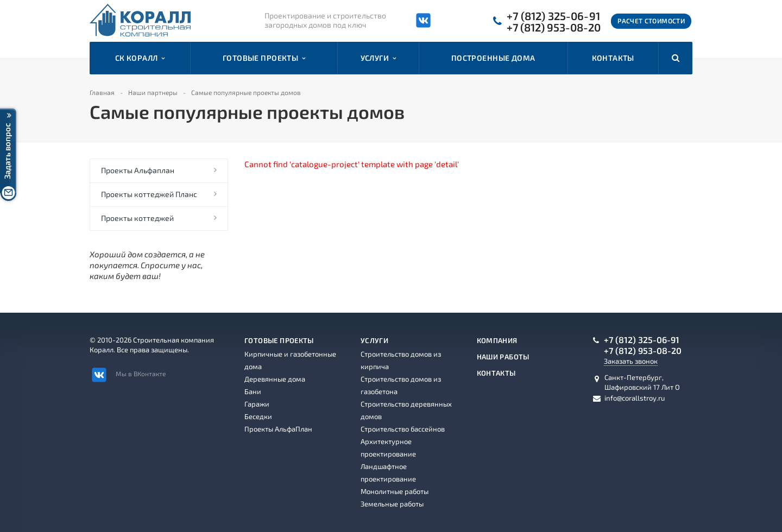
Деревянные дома (275, 379)
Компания (497, 340)
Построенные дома (493, 58)
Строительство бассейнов (403, 429)
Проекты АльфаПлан (278, 429)
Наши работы (503, 357)
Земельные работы (392, 504)
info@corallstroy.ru (635, 398)
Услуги (379, 58)
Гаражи (257, 404)
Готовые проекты (264, 58)
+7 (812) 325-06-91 (553, 16)
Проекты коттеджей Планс (149, 194)
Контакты (613, 58)
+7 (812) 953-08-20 (554, 27)
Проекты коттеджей (137, 218)
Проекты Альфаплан (138, 170)
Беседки (258, 416)
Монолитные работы (395, 491)
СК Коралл (140, 58)
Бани (253, 391)
